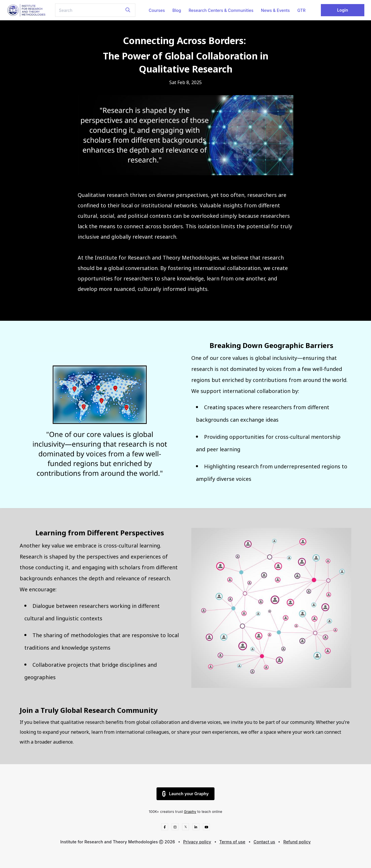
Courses (157, 10)
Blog (177, 10)
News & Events (275, 10)
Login (343, 10)
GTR (301, 10)
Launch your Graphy (185, 794)
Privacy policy (197, 842)
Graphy (190, 812)
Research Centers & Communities (221, 10)
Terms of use (232, 842)
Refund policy (297, 842)
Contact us (264, 842)
